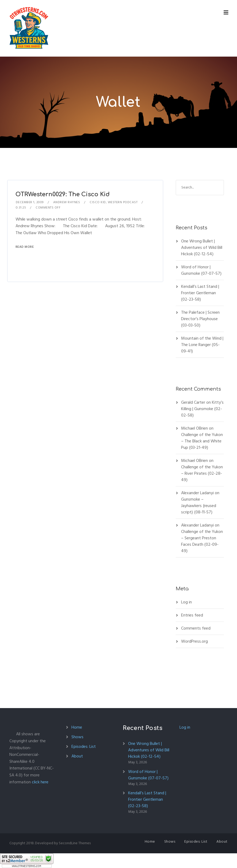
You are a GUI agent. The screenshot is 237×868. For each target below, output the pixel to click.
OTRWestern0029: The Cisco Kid (63, 194)
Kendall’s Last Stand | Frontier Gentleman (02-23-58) (200, 293)
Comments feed (196, 628)
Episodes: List (84, 747)
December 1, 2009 (30, 202)
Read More (25, 247)
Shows (77, 737)
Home (77, 727)
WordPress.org (194, 641)
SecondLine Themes (75, 843)
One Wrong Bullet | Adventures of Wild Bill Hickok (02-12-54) (202, 248)
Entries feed (192, 615)
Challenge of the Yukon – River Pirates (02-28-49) (202, 473)
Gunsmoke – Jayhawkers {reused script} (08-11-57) (199, 506)
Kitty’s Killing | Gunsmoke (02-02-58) (202, 409)
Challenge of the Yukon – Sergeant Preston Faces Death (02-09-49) (202, 541)
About (77, 756)
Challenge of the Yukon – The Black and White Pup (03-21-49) (202, 441)
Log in (186, 602)
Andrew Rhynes (67, 202)
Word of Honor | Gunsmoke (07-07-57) (201, 270)
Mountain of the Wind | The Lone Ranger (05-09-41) (202, 345)
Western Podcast (123, 202)
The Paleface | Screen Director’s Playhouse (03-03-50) (200, 319)
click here (40, 782)
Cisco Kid (98, 202)
